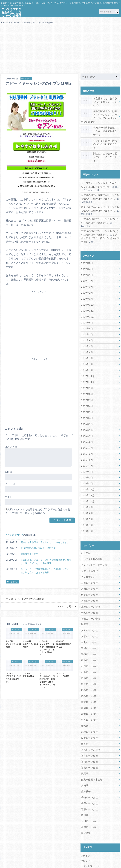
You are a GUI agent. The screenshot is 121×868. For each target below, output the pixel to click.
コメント (11, 446)
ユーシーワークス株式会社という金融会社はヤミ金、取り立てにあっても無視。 (45, 571)
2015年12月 (87, 474)
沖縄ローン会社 (89, 710)
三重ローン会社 (89, 565)
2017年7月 (86, 387)
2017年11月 (87, 370)
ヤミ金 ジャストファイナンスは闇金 (25, 599)
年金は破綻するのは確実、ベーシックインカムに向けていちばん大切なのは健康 (99, 116)
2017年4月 (86, 404)
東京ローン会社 (89, 699)
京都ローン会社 (89, 571)
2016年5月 (86, 445)
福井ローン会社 (89, 734)
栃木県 (84, 705)
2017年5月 (86, 399)
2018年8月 (86, 317)
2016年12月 (87, 410)
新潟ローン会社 (89, 693)
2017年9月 (86, 375)
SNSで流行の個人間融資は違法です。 (39, 548)
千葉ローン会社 (89, 594)
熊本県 (84, 722)
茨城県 (84, 763)
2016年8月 (86, 428)
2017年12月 (87, 364)
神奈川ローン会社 (90, 728)
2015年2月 (86, 509)
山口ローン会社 (89, 647)
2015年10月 (87, 486)
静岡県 (84, 792)
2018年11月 (87, 300)
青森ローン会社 (89, 786)
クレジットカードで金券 (93, 548)
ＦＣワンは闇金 (65, 606)
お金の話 (86, 536)
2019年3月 (86, 277)
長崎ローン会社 (89, 774)
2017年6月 (86, 393)
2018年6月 (86, 329)
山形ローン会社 (89, 652)
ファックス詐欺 (89, 554)
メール (10, 484)
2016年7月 (86, 433)
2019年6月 (86, 259)
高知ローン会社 (89, 803)
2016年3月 (86, 457)
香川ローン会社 (89, 797)
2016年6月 (86, 439)
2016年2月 (86, 462)
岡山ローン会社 (89, 658)
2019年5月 (86, 265)
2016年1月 (86, 468)
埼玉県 (84, 606)
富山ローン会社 (89, 641)
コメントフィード (89, 842)
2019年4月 (86, 271)
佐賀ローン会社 (89, 577)
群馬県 (84, 751)
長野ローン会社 (89, 780)
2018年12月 (87, 294)
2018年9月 (86, 311)
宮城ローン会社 (89, 629)
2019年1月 (86, 288)
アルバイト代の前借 (91, 542)
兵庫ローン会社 (89, 583)
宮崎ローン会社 (89, 635)
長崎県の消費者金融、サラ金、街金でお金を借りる (99, 130)
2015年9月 (86, 491)
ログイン (85, 831)
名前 (9, 472)
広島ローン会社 (89, 670)
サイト (8, 497)
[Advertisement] (60, 50)
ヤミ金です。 (14, 535)
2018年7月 (86, 323)
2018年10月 (87, 306)
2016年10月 (87, 416)
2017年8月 (86, 381)
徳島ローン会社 (89, 676)
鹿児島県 (86, 809)
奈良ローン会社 (89, 623)
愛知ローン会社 (89, 687)
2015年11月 (87, 480)
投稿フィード (87, 837)
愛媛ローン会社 (89, 681)
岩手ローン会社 (89, 664)
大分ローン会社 (89, 612)
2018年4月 (86, 340)
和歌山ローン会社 (90, 600)
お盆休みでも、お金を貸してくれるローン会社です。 (99, 101)
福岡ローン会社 (89, 739)
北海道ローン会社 (90, 588)
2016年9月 (86, 422)
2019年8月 (86, 253)
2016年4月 (86, 451)
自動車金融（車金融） (92, 757)
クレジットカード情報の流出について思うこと (99, 141)
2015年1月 (86, 515)
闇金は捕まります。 (31, 554)
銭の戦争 (86, 768)
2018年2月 (86, 352)
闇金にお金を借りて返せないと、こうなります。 (45, 542)
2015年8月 (86, 497)
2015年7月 (86, 503)
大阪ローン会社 (89, 617)
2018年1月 (86, 358)
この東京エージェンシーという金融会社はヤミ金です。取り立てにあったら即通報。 (46, 561)
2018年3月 (86, 346)
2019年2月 (86, 282)
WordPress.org (89, 847)
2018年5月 (86, 335)
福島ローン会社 (89, 745)
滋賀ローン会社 (89, 716)
